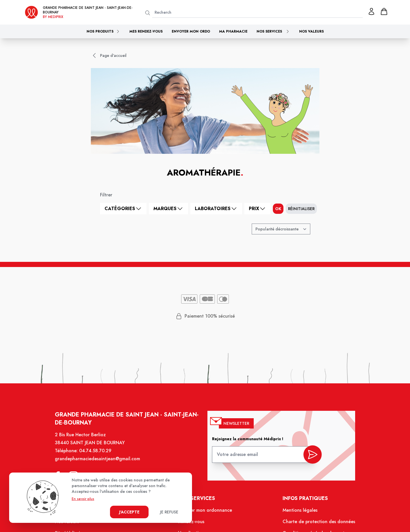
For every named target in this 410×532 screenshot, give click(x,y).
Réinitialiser (301, 209)
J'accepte (129, 512)
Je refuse (169, 512)
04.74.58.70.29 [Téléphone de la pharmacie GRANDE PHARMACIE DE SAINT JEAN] (99, 456)
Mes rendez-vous (146, 31)
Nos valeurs (311, 31)
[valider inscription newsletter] (308, 458)
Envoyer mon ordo (191, 31)
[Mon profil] (371, 11)
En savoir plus (83, 499)
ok (278, 209)
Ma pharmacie (233, 31)
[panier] (384, 11)
